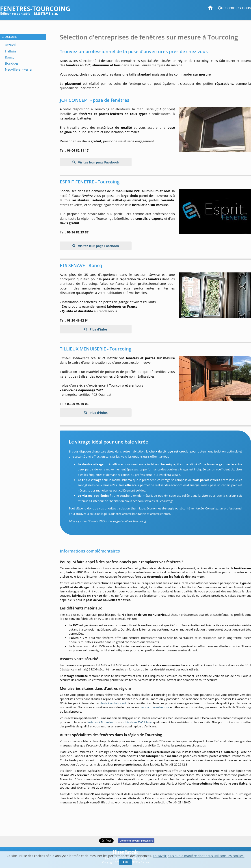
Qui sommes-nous (234, 8)
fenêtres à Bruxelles (100, 722)
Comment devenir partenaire (136, 841)
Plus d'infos (98, 329)
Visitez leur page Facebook (98, 162)
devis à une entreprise (155, 707)
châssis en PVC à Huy (138, 722)
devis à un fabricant (113, 703)
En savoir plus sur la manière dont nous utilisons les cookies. (199, 856)
